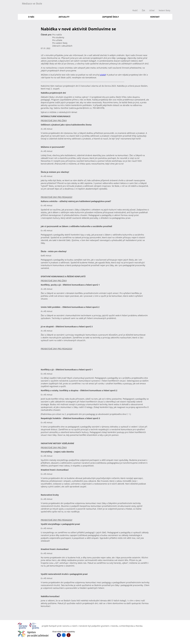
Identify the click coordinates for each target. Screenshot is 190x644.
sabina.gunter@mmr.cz (81, 108)
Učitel (152, 10)
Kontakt (155, 17)
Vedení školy (164, 10)
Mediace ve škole (32, 3)
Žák (143, 10)
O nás (31, 17)
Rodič (135, 10)
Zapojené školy (111, 17)
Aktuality (64, 17)
